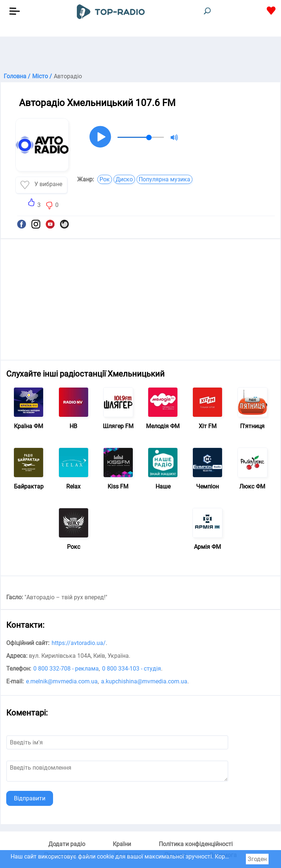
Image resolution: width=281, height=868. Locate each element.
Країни (122, 844)
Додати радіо (67, 844)
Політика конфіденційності (196, 844)
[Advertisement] (140, 55)
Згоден (257, 859)
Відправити (30, 798)
